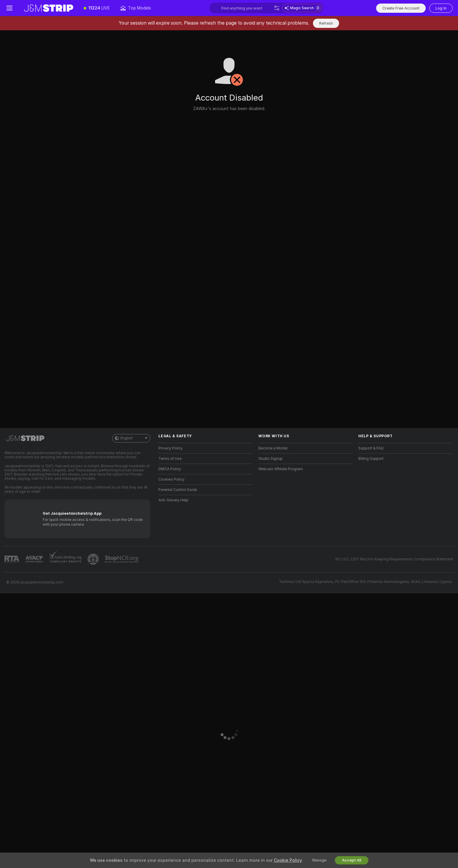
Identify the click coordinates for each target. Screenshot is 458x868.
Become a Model (273, 448)
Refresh (326, 23)
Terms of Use (170, 459)
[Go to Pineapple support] (94, 559)
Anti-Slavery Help (173, 500)
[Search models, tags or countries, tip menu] (246, 8)
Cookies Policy (171, 479)
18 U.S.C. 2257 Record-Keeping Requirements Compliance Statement (394, 559)
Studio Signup (271, 459)
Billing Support (371, 459)
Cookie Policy (288, 860)
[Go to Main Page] (49, 8)
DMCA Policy (170, 469)
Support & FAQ (371, 448)
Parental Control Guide (178, 490)
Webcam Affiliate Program (281, 469)
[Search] (277, 8)
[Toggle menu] (9, 8)
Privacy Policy (171, 448)
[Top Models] (136, 8)
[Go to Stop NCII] (122, 559)
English (131, 438)
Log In (441, 8)
